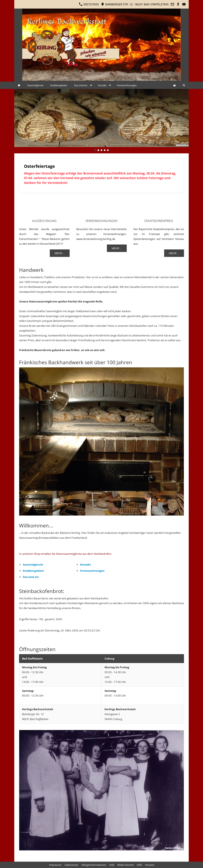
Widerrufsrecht (126, 865)
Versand (150, 865)
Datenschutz (71, 865)
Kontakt (85, 565)
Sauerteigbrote (33, 565)
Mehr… (60, 253)
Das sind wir (31, 577)
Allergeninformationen (94, 865)
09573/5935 (89, 4)
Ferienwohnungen (92, 571)
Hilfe (139, 865)
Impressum (55, 865)
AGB (112, 865)
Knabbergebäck (33, 571)
